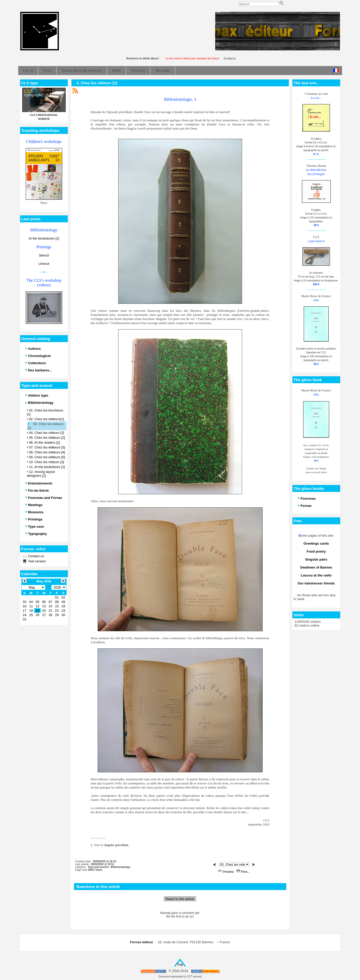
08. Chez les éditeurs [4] (47, 452)
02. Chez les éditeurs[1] (47, 419)
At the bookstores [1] (44, 238)
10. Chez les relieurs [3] (47, 462)
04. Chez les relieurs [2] (47, 433)
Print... (243, 872)
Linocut (44, 264)
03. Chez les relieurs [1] (46, 426)
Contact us (36, 556)
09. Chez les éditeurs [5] (47, 457)
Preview (226, 872)
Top (180, 964)
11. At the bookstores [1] (47, 467)
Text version (37, 561)
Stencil (44, 255)
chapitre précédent (116, 845)
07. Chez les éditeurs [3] (47, 447)
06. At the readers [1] (45, 442)
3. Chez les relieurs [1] (97, 83)
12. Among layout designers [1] (41, 474)
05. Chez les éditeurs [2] (47, 438)
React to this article (180, 899)
